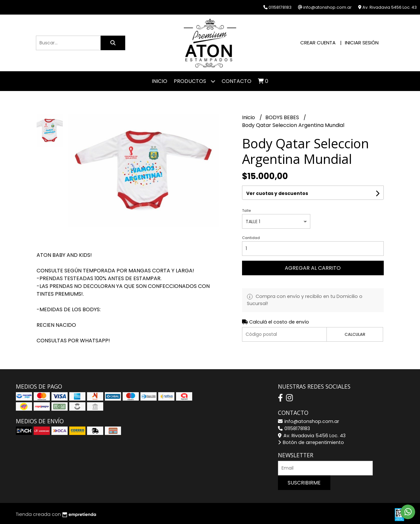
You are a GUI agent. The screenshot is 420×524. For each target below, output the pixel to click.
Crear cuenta (318, 43)
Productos (194, 81)
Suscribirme (304, 483)
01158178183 (294, 428)
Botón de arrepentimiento (311, 442)
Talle (246, 211)
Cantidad (251, 238)
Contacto (237, 81)
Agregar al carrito (313, 268)
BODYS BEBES (283, 117)
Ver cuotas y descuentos (277, 193)
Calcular (355, 334)
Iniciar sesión (362, 43)
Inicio (160, 81)
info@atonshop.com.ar (309, 421)
